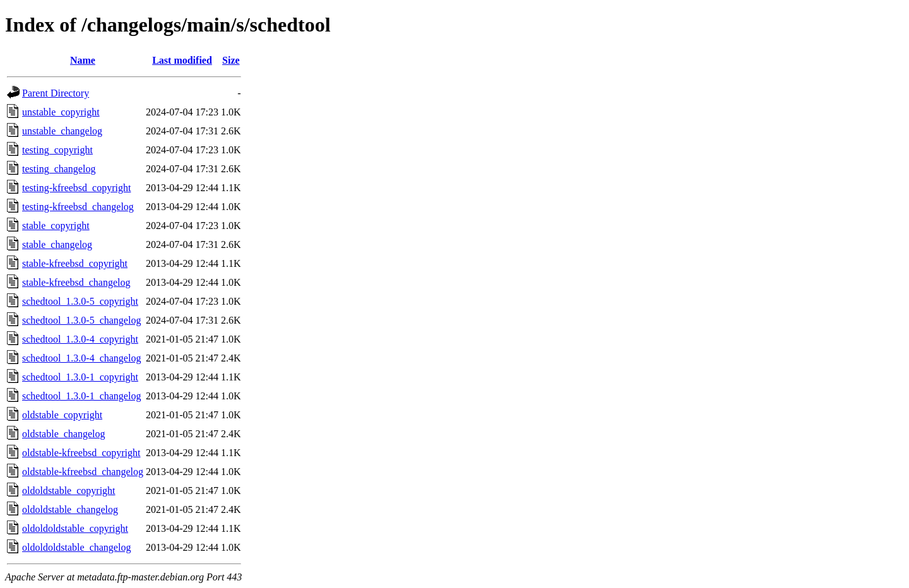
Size (231, 60)
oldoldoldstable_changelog (76, 547)
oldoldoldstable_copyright (75, 528)
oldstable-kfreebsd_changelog (83, 472)
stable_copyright (56, 226)
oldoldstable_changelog (70, 509)
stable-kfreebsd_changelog (76, 282)
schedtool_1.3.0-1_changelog (81, 396)
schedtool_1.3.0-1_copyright (80, 377)
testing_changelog (59, 169)
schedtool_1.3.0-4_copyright (80, 339)
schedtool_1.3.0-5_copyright (80, 301)
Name (83, 60)
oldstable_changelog (64, 434)
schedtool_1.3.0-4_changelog (81, 358)
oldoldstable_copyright (69, 491)
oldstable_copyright (62, 415)
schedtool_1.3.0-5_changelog (81, 320)
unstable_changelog (62, 131)
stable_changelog (57, 244)
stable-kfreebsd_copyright (75, 263)
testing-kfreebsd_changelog (78, 207)
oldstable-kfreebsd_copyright (81, 453)
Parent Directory (56, 93)
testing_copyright (57, 150)
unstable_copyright (61, 112)
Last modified (182, 60)
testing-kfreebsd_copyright (76, 188)
